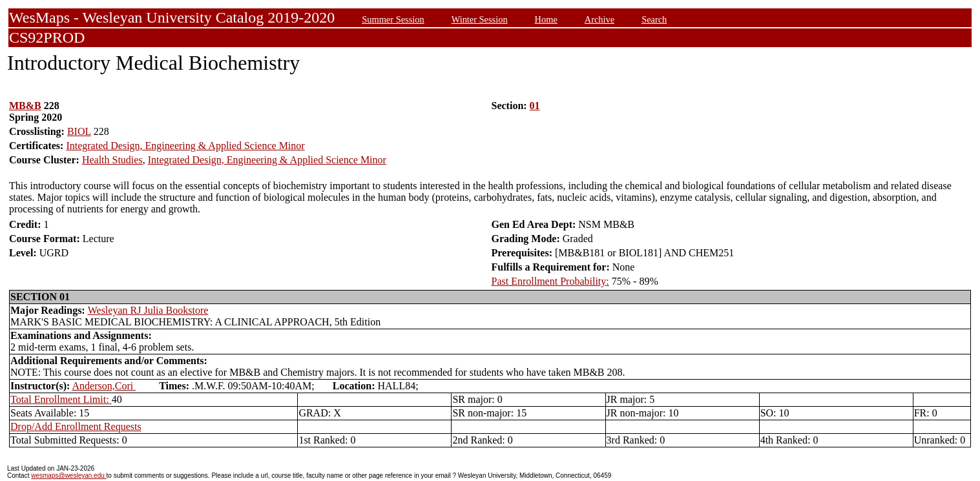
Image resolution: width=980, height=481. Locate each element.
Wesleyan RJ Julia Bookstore (148, 310)
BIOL (79, 131)
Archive (599, 19)
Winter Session (480, 19)
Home (546, 19)
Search (654, 19)
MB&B (25, 106)
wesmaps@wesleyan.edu (68, 476)
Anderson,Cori (104, 386)
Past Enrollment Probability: (550, 281)
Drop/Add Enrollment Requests (76, 426)
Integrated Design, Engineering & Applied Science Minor (185, 146)
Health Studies (112, 160)
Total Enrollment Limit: (61, 399)
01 (535, 106)
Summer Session (393, 19)
